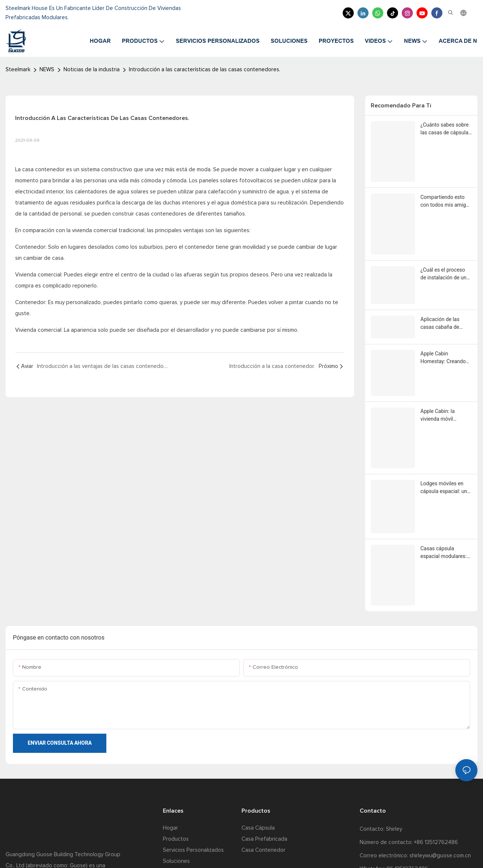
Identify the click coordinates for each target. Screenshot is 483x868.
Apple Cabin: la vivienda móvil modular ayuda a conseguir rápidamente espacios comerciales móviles (446, 346)
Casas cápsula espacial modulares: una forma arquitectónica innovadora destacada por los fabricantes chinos (446, 448)
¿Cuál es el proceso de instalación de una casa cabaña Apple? (445, 238)
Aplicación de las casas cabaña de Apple (440, 270)
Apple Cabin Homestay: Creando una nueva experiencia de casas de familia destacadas (446, 301)
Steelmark (18, 70)
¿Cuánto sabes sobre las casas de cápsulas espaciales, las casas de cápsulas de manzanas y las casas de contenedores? (446, 129)
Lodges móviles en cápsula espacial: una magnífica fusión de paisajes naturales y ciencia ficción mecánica (445, 397)
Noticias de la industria (92, 70)
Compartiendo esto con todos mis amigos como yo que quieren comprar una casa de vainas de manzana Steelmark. (446, 187)
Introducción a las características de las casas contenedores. (205, 70)
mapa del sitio (215, 853)
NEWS (47, 70)
